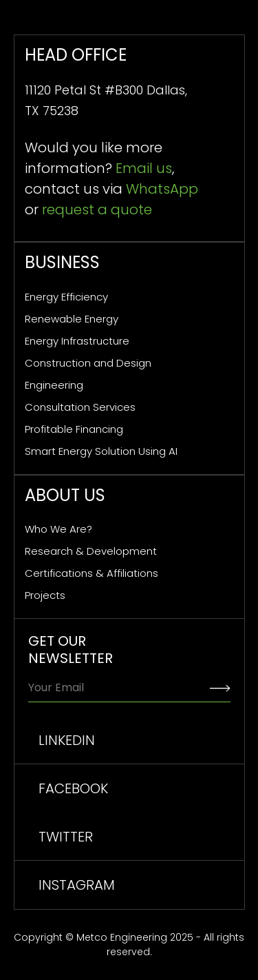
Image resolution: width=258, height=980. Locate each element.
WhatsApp (162, 189)
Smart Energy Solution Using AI (101, 451)
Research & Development (91, 551)
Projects (45, 595)
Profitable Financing (74, 429)
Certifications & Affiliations (92, 573)
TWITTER (66, 837)
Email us (144, 168)
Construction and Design (88, 363)
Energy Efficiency (66, 297)
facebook (73, 788)
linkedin (67, 740)
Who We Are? (58, 529)
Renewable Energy (72, 319)
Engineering (54, 385)
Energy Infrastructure (77, 341)
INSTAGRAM (77, 885)
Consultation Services (80, 407)
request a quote (97, 210)
